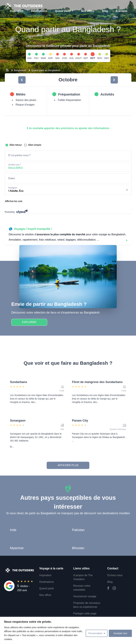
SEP (86, 58)
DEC (107, 58)
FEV (36, 58)
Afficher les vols (14, 201)
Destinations (39, 11)
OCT (93, 58)
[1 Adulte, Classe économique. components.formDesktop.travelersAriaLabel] (68, 190)
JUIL (71, 58)
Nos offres (88, 11)
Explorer (29, 322)
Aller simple (32, 145)
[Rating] (20, 586)
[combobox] (68, 155)
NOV (100, 58)
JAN (29, 58)
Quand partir (47, 588)
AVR (50, 58)
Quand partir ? (64, 11)
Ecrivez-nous (115, 575)
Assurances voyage (85, 596)
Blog (105, 11)
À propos (121, 11)
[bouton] (22, 80)
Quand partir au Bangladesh (46, 70)
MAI (57, 58)
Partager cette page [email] (85, 613)
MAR (43, 58)
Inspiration (17, 11)
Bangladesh (20, 70)
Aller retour (13, 145)
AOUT (79, 58)
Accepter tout (120, 633)
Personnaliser (95, 633)
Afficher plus (68, 465)
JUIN (65, 58)
